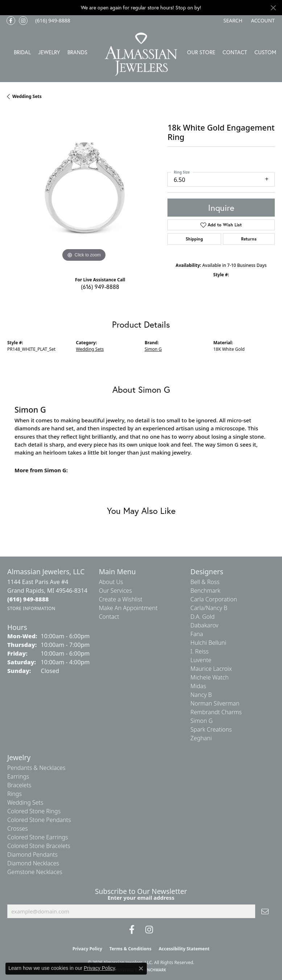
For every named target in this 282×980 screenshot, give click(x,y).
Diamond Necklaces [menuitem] (33, 863)
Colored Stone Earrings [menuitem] (38, 837)
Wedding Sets (27, 96)
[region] (84, 187)
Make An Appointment (128, 608)
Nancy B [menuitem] (201, 695)
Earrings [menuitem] (18, 776)
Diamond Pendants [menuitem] (32, 855)
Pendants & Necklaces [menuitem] (36, 768)
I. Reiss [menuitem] (199, 651)
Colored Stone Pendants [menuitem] (39, 820)
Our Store (201, 52)
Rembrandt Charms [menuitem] (216, 712)
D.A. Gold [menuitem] (202, 617)
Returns (249, 239)
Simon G (153, 349)
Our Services (115, 591)
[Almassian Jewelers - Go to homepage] (141, 54)
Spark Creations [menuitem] (211, 729)
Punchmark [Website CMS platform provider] (154, 970)
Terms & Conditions (130, 949)
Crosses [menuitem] (18, 828)
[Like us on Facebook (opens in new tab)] (11, 21)
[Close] (273, 8)
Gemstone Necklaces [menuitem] (35, 872)
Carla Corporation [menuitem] (214, 599)
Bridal (22, 52)
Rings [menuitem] (14, 794)
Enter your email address (141, 898)
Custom (265, 52)
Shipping (194, 239)
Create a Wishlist (121, 599)
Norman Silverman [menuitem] (215, 703)
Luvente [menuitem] (201, 660)
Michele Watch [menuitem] (210, 677)
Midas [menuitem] (198, 686)
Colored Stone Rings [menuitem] (34, 811)
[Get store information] (31, 608)
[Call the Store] (28, 599)
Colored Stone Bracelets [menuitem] (39, 846)
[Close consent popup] (141, 968)
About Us (111, 582)
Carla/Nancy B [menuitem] (209, 608)
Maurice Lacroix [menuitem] (211, 669)
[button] (232, 21)
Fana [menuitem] (197, 634)
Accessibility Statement (184, 949)
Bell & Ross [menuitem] (205, 582)
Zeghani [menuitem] (201, 738)
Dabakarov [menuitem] (204, 625)
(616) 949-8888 (100, 287)
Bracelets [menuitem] (19, 785)
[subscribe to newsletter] (265, 911)
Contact (235, 52)
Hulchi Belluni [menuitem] (208, 643)
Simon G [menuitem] (201, 721)
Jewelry (49, 52)
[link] (52, 21)
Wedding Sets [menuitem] (25, 802)
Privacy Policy (87, 949)
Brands (77, 52)
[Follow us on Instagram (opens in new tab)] (23, 21)
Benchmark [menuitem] (205, 591)
